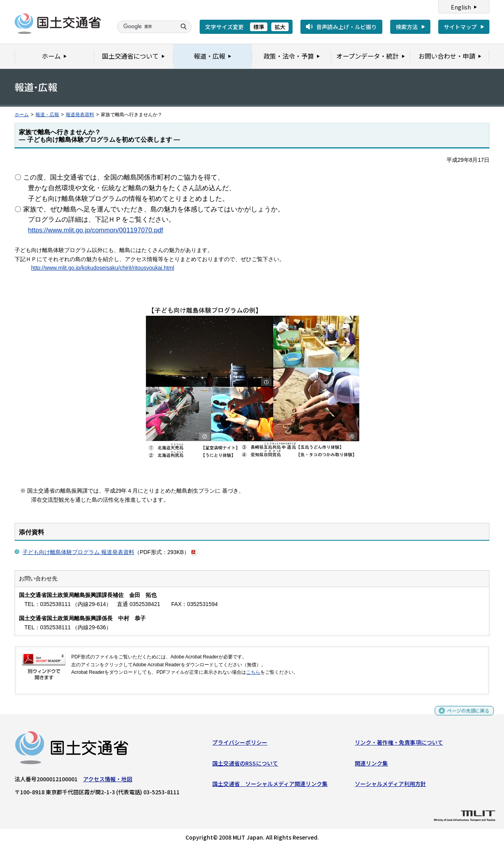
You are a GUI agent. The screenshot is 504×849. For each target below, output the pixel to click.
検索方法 (407, 27)
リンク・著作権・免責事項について (399, 744)
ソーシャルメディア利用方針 (390, 786)
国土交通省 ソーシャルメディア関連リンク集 (270, 786)
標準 (259, 27)
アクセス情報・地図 (108, 781)
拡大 (280, 27)
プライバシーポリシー (240, 744)
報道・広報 (47, 115)
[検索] (146, 27)
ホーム (22, 115)
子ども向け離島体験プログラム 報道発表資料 (78, 552)
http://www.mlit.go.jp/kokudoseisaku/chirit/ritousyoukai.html (103, 268)
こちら (253, 672)
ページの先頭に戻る (465, 716)
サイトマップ (460, 27)
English (461, 7)
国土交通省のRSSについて (245, 765)
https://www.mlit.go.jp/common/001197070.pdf (95, 230)
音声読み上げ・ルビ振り (346, 27)
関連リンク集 (371, 765)
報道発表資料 (80, 115)
